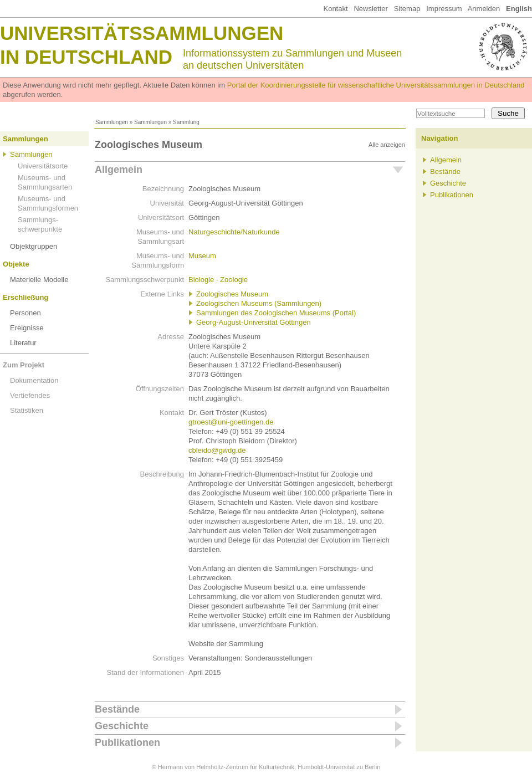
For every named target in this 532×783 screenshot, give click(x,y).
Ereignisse (27, 328)
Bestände (117, 709)
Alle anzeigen (387, 145)
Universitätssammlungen (142, 33)
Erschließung (25, 297)
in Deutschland (86, 57)
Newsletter (370, 9)
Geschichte (122, 726)
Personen (25, 313)
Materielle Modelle (39, 280)
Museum (202, 256)
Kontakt (335, 9)
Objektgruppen (34, 246)
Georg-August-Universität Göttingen (254, 322)
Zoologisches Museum (232, 294)
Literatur (23, 343)
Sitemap (407, 9)
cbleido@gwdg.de (217, 450)
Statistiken (27, 410)
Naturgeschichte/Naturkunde (234, 232)
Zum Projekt (24, 365)
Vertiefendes (30, 395)
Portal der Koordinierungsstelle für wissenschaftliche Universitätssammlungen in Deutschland (376, 85)
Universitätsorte (43, 166)
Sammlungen (112, 122)
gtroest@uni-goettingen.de (231, 422)
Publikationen (127, 743)
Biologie (201, 280)
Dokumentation (34, 380)
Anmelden (484, 9)
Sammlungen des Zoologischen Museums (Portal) (276, 313)
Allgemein (119, 170)
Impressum (444, 9)
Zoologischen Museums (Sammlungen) (259, 303)
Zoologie (234, 280)
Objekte (16, 264)
